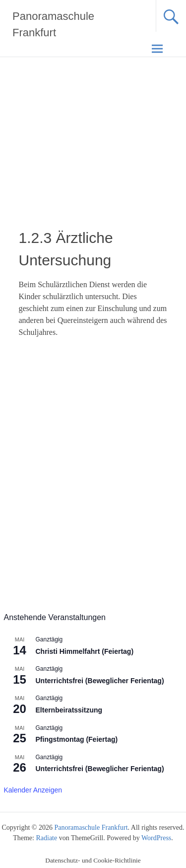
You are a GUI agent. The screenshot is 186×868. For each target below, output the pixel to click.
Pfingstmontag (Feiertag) (77, 739)
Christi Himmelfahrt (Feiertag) (85, 651)
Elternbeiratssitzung (69, 710)
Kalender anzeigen (33, 790)
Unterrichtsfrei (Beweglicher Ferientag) (100, 681)
